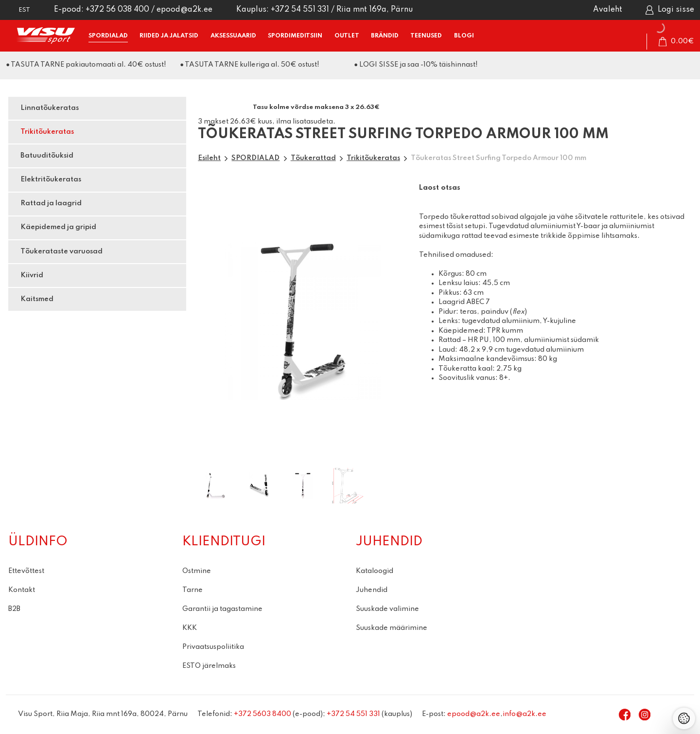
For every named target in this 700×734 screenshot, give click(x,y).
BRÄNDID (385, 36)
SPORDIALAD (108, 36)
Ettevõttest (26, 571)
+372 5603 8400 (262, 714)
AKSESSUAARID (233, 36)
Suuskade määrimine (392, 628)
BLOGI (464, 36)
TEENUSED (426, 36)
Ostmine (197, 571)
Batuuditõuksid (47, 156)
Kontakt (22, 590)
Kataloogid (375, 571)
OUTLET (347, 36)
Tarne (192, 590)
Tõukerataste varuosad (61, 251)
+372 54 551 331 (300, 10)
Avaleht (608, 10)
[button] (18, 10)
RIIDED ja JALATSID (169, 36)
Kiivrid (32, 275)
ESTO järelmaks (209, 666)
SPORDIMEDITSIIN (295, 36)
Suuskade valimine (387, 609)
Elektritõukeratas (51, 179)
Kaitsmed (37, 299)
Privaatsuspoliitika (213, 647)
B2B (14, 609)
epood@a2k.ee (184, 10)
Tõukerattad (313, 158)
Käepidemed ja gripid (58, 227)
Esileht (209, 158)
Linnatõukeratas (50, 108)
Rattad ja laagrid (51, 203)
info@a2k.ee (525, 714)
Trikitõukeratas (47, 132)
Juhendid (372, 590)
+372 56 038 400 (117, 10)
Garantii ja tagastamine (222, 609)
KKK (190, 628)
